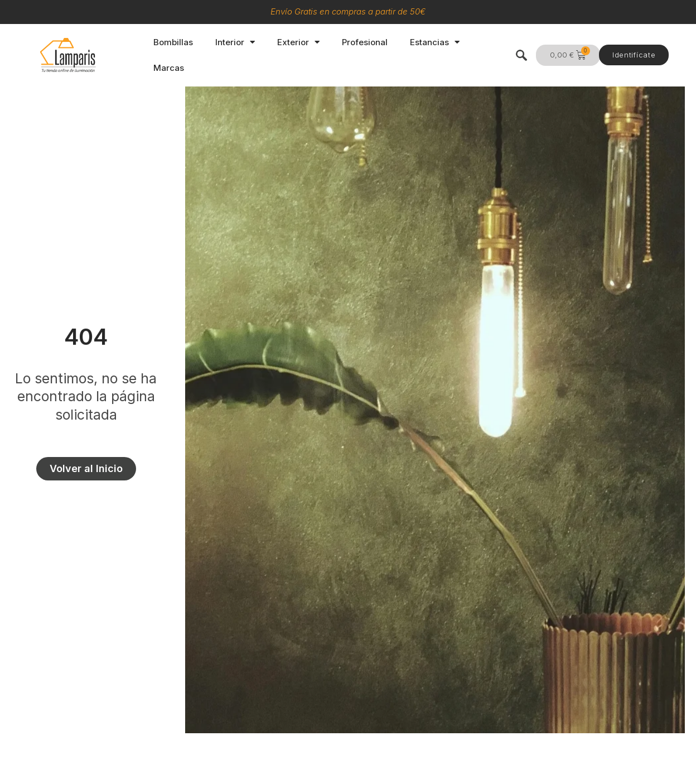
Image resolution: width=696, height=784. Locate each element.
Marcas (169, 68)
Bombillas (173, 42)
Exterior (298, 42)
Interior (235, 42)
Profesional (365, 42)
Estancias (435, 42)
